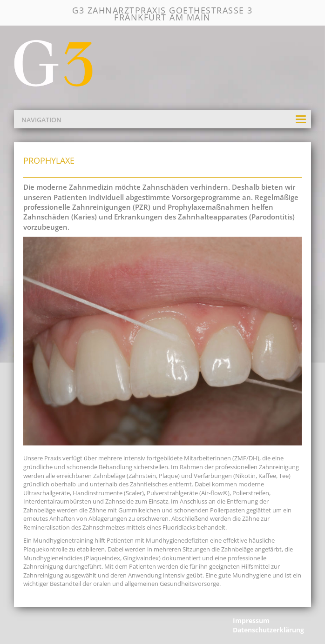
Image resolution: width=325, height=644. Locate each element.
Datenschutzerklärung (268, 630)
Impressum (251, 621)
